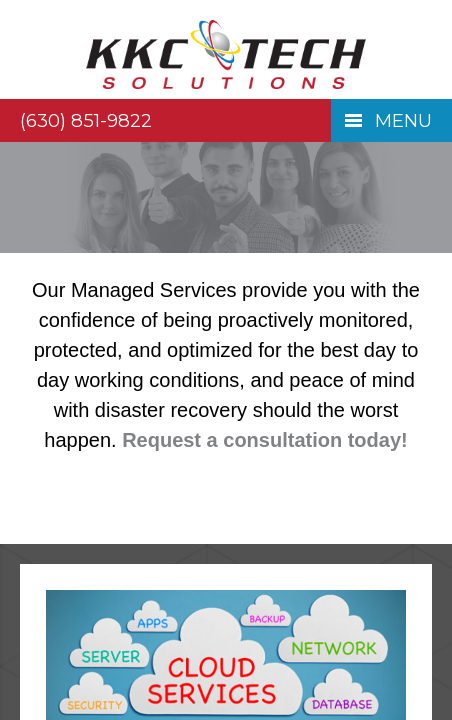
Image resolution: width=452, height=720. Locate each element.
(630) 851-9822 (86, 120)
